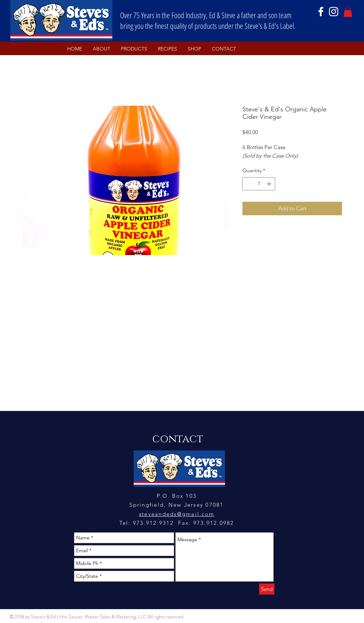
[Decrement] (248, 184)
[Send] (267, 589)
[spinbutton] (259, 184)
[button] (348, 12)
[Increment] (270, 184)
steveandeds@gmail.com (177, 514)
